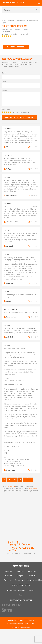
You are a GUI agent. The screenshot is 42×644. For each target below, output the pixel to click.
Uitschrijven (8, 580)
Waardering (6, 109)
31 (20, 480)
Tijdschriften (33, 488)
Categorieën (8, 571)
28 (4, 480)
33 (31, 480)
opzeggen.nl (13, 3)
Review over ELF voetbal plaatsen (19, 117)
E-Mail (4, 82)
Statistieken (8, 576)
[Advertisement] (20, 516)
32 (25, 480)
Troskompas (21, 591)
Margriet (31, 591)
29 (9, 480)
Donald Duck (11, 591)
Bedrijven (20, 576)
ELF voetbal (11, 486)
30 (15, 480)
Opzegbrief (20, 571)
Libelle (21, 595)
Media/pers (32, 571)
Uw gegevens (20, 580)
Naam (4, 73)
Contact (32, 576)
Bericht (4, 90)
